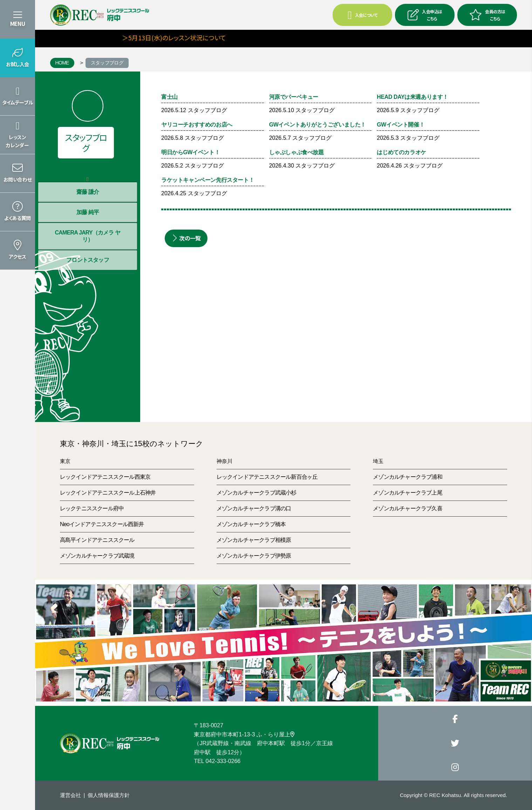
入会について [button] (363, 15)
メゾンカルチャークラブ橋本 (251, 524)
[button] (18, 58)
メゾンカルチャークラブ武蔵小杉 (257, 493)
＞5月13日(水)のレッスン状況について (186, 38)
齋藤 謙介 (88, 192)
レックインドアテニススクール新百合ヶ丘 (267, 477)
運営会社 (70, 795)
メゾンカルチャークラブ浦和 (408, 477)
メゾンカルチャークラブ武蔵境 (97, 556)
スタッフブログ (107, 63)
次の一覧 (186, 238)
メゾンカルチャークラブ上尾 (408, 493)
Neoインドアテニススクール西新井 (102, 524)
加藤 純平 (88, 212)
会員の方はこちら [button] (487, 15)
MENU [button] (18, 24)
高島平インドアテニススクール (97, 540)
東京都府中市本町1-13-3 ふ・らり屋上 (244, 734)
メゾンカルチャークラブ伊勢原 (254, 556)
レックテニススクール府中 (92, 508)
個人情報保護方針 (109, 795)
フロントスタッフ (88, 260)
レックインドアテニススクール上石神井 (108, 493)
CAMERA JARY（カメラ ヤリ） (87, 236)
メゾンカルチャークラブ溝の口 (254, 508)
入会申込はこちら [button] (425, 15)
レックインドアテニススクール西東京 (105, 477)
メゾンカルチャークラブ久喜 (408, 508)
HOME (62, 63)
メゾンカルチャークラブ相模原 (254, 540)
